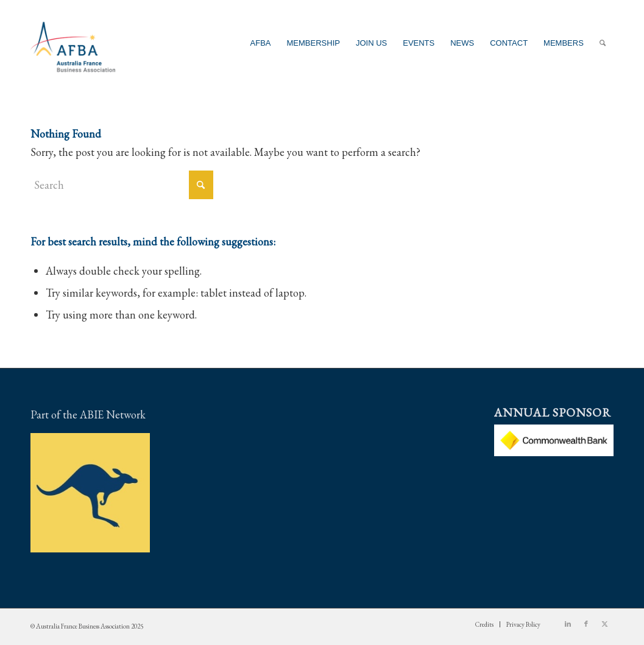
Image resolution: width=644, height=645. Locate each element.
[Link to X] (604, 624)
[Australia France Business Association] (73, 43)
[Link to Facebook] (586, 624)
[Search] (603, 43)
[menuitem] (261, 43)
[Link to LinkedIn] (568, 624)
